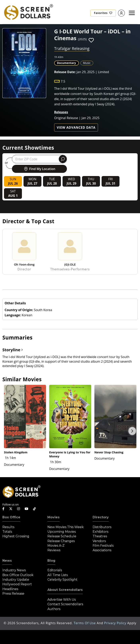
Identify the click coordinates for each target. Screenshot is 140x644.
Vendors (99, 541)
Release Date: (65, 72)
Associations (102, 550)
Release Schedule (62, 536)
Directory (101, 517)
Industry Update (16, 580)
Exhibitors (100, 532)
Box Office (11, 517)
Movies (53, 517)
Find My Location (39, 169)
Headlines (10, 589)
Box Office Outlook (18, 575)
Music (87, 63)
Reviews (54, 550)
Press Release (13, 594)
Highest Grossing (16, 536)
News (7, 561)
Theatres (100, 536)
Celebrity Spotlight (62, 580)
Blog (51, 561)
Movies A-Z (56, 546)
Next (132, 431)
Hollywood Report (17, 584)
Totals (7, 532)
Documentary (67, 63)
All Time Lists (58, 575)
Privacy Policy (116, 623)
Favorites (103, 13)
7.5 (63, 81)
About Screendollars (65, 590)
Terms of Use (85, 623)
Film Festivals (103, 546)
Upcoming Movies (62, 532)
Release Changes (61, 541)
